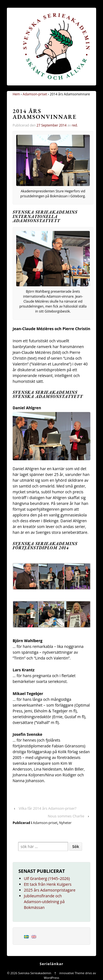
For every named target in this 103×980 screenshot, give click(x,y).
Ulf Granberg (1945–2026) (47, 878)
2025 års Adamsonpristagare (50, 890)
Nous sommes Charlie (66, 816)
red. (75, 125)
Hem (16, 94)
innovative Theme (72, 973)
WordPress (52, 978)
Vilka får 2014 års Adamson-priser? (48, 808)
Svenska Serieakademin (35, 973)
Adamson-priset (35, 94)
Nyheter (65, 823)
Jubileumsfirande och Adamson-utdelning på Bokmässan (44, 902)
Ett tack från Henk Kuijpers (48, 884)
